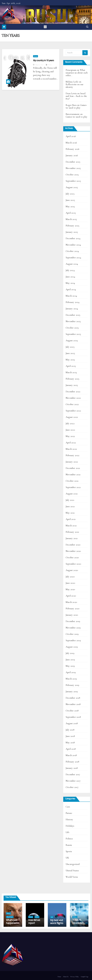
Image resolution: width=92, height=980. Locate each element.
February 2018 (72, 762)
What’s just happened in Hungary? (13, 923)
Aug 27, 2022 (39, 65)
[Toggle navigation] (45, 27)
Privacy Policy (75, 977)
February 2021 (72, 532)
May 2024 (70, 283)
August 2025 (72, 187)
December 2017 (73, 774)
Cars (68, 807)
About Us (66, 977)
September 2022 (73, 411)
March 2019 (71, 679)
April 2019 (71, 672)
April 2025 (71, 213)
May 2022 (70, 436)
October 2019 (72, 634)
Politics (69, 839)
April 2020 (71, 596)
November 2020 (73, 551)
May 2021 (70, 513)
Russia (69, 845)
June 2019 (70, 660)
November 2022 (73, 398)
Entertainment (73, 114)
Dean (49, 65)
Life (68, 832)
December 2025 (73, 162)
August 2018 (72, 723)
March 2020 (71, 602)
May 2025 (70, 206)
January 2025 (72, 232)
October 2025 (72, 175)
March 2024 (71, 296)
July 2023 (70, 347)
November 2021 (73, 475)
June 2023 (70, 353)
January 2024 (72, 309)
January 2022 (72, 462)
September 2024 (73, 258)
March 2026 (71, 143)
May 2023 (70, 360)
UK (67, 858)
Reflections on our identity (75, 86)
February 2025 (72, 226)
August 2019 (72, 647)
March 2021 (71, 526)
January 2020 (72, 615)
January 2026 (72, 155)
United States (72, 871)
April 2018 (71, 749)
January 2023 (72, 385)
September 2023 (73, 334)
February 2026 (73, 149)
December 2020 (73, 545)
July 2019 (70, 653)
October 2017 (72, 787)
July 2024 (70, 270)
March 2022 (71, 449)
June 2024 (70, 277)
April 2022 (71, 443)
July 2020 (70, 577)
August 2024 (72, 264)
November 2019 (73, 628)
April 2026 (71, 136)
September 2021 (73, 487)
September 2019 (73, 640)
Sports (69, 851)
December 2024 (73, 238)
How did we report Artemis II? (34, 923)
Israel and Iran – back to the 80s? (76, 96)
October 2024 (72, 251)
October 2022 (72, 404)
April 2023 (71, 366)
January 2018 (72, 768)
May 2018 (70, 743)
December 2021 (73, 468)
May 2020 (70, 589)
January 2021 (72, 538)
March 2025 (71, 219)
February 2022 (73, 455)
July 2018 (70, 730)
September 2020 (73, 564)
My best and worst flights (57, 922)
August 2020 (72, 570)
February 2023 (72, 379)
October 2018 (72, 711)
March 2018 (71, 755)
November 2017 (73, 781)
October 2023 (72, 328)
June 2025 (70, 200)
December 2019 (73, 621)
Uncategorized (73, 864)
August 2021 (72, 494)
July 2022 (70, 423)
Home (59, 977)
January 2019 (72, 692)
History (69, 819)
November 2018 (73, 704)
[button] (87, 27)
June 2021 (70, 506)
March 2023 (71, 372)
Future (36, 56)
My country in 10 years (43, 60)
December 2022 (73, 392)
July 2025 (70, 194)
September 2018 (73, 717)
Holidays (70, 826)
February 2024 (73, 302)
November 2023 (73, 321)
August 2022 (72, 417)
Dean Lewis (71, 93)
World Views (72, 877)
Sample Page (85, 977)
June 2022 (70, 430)
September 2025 (73, 181)
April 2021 (71, 519)
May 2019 (70, 666)
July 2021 (70, 500)
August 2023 (72, 341)
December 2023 (73, 315)
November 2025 (73, 168)
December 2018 (73, 698)
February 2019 (72, 685)
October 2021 (72, 481)
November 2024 (73, 245)
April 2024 (71, 289)
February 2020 (73, 609)
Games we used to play (76, 106)
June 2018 (70, 736)
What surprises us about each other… (77, 73)
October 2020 (72, 557)
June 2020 (70, 583)
